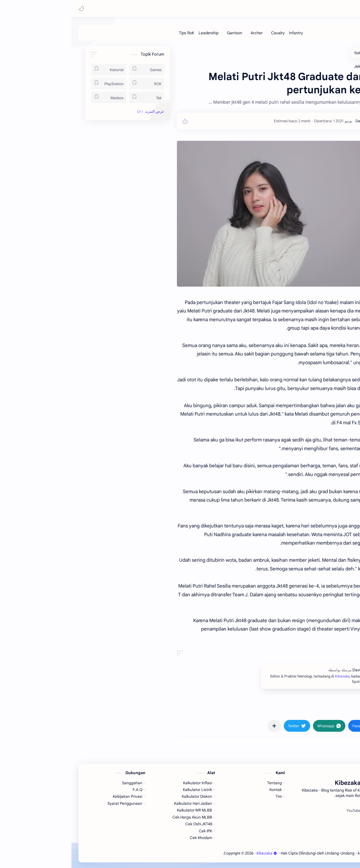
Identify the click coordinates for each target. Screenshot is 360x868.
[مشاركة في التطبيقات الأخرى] (203, 726)
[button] (10, 8)
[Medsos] (37, 98)
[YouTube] (282, 811)
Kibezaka (305, 8)
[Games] (75, 69)
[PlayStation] (37, 83)
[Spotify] (300, 811)
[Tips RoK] (115, 33)
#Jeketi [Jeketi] (315, 709)
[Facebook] (318, 811)
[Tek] (75, 98)
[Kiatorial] (37, 69)
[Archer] (185, 33)
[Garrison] (163, 33)
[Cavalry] (206, 33)
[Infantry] (224, 33)
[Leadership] (137, 33)
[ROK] (75, 83)
